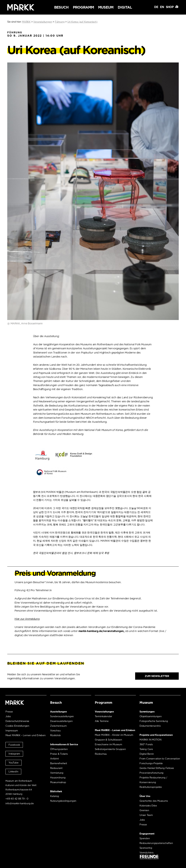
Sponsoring (146, 848)
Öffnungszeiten (59, 749)
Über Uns (145, 796)
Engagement (147, 834)
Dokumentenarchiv (150, 726)
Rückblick (55, 735)
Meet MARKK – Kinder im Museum (114, 735)
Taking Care (146, 749)
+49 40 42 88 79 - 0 (17, 799)
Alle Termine (102, 721)
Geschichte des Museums (154, 801)
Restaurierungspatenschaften (156, 843)
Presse (9, 712)
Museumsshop (58, 782)
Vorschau (55, 731)
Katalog (55, 796)
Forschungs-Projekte (151, 763)
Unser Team (146, 815)
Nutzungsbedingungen (63, 801)
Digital (125, 7)
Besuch (61, 7)
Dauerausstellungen (61, 721)
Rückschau (101, 754)
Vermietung (57, 773)
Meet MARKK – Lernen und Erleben (26, 735)
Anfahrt (54, 759)
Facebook (14, 745)
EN (162, 7)
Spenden (145, 838)
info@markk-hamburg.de (20, 803)
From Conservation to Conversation (160, 759)
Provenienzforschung (151, 773)
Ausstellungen (58, 712)
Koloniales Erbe (148, 806)
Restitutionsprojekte (151, 787)
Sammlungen (147, 712)
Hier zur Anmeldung (27, 619)
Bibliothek (56, 791)
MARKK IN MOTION (150, 740)
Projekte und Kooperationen (156, 735)
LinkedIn (13, 772)
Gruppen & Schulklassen (108, 740)
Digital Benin (147, 754)
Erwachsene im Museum (108, 744)
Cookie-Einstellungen (17, 726)
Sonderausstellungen (62, 716)
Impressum (12, 731)
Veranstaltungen (104, 712)
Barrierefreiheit (59, 763)
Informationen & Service (64, 744)
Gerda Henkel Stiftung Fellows (157, 768)
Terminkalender (103, 716)
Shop (170, 7)
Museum (106, 7)
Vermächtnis (146, 853)
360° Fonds (146, 744)
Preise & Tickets (59, 754)
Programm (83, 7)
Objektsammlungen (151, 716)
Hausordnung (58, 778)
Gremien (144, 810)
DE (156, 7)
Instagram (14, 754)
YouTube (14, 763)
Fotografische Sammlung (154, 721)
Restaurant (56, 768)
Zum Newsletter (157, 676)
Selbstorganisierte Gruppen (110, 749)
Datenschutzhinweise (17, 721)
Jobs (8, 716)
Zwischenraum (58, 726)
